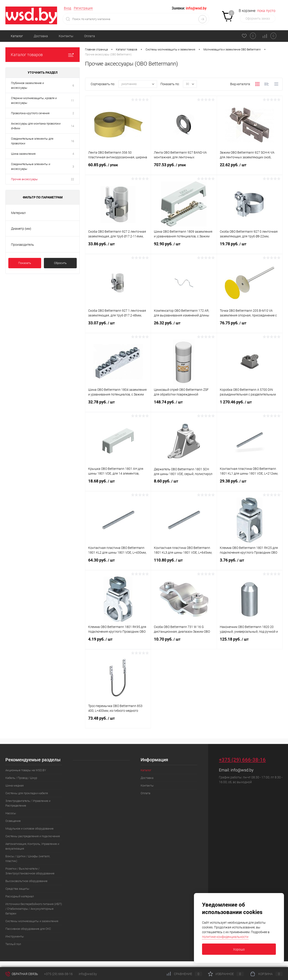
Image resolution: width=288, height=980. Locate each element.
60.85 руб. (118, 168)
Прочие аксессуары (24, 179)
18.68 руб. (118, 485)
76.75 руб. (250, 327)
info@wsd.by (242, 770)
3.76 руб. (250, 564)
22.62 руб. (250, 168)
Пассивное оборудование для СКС (28, 929)
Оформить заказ (258, 18)
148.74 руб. (184, 406)
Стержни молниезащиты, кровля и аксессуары (34, 100)
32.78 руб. (118, 406)
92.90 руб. (184, 248)
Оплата (90, 36)
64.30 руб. (118, 564)
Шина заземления (23, 154)
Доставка (41, 36)
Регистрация (83, 8)
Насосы (11, 813)
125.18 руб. (250, 643)
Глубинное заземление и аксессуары (27, 85)
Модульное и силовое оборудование (29, 829)
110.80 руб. (184, 564)
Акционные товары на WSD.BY (26, 770)
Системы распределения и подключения (33, 836)
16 (72, 141)
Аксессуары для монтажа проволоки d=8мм (36, 126)
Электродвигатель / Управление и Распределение (28, 803)
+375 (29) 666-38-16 (242, 760)
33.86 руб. (118, 248)
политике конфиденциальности (225, 937)
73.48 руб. (118, 722)
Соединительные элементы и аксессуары (31, 166)
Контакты (66, 36)
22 (72, 179)
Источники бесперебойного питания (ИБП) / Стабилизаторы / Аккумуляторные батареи (34, 909)
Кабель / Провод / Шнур (21, 778)
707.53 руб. (184, 168)
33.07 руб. (118, 327)
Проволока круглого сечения (30, 113)
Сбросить (60, 263)
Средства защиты (17, 889)
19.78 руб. (250, 248)
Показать (25, 263)
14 (72, 126)
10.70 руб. (184, 643)
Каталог (17, 36)
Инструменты (15, 936)
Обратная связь (22, 974)
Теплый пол (13, 944)
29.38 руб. (250, 485)
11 (72, 101)
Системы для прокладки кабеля (27, 793)
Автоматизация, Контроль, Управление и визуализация (32, 846)
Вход (67, 8)
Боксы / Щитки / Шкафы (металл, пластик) (28, 859)
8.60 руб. (184, 485)
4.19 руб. (118, 643)
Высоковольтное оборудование (26, 881)
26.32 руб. (184, 327)
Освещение (13, 821)
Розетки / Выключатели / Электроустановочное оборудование (30, 871)
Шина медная (15, 786)
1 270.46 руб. (250, 406)
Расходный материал (20, 896)
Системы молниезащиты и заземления (32, 921)
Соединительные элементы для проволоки (32, 141)
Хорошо (239, 949)
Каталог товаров (43, 55)
